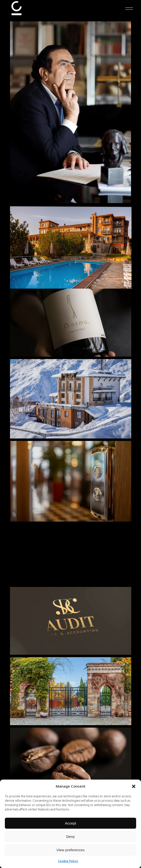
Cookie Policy (68, 861)
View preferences (71, 850)
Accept (71, 823)
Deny (70, 837)
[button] (134, 786)
